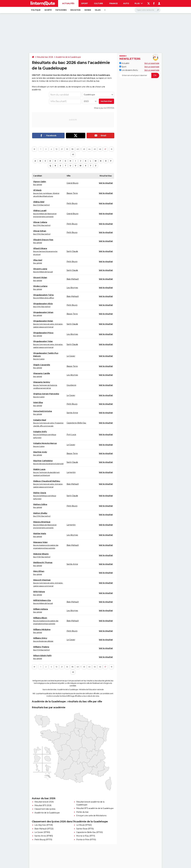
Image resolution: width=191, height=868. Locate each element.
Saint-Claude (72, 251)
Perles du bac (82, 812)
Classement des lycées (45, 809)
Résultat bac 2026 (45, 57)
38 (72, 149)
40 (78, 149)
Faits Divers (61, 10)
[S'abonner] (139, 75)
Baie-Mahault (73, 279)
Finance (113, 3)
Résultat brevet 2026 (44, 802)
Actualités (68, 3)
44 (89, 149)
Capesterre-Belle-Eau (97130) (89, 832)
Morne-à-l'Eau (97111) (86, 836)
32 (67, 149)
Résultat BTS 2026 (43, 805)
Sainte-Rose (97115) (85, 829)
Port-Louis (71, 435)
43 (84, 149)
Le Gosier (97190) (42, 832)
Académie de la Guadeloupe (68, 57)
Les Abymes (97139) (44, 825)
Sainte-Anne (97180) (44, 836)
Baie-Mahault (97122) (44, 829)
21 (62, 149)
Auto (126, 3)
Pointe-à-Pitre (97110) (86, 840)
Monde (88, 10)
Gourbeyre (71, 385)
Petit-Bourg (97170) (43, 840)
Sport (85, 3)
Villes (98, 10)
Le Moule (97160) (84, 825)
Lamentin (71, 472)
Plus (139, 3)
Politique (36, 10)
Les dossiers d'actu (129, 70)
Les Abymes (72, 288)
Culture (98, 3)
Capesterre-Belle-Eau (76, 423)
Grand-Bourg (72, 183)
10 (57, 149)
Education (75, 10)
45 (95, 149)
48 (73, 154)
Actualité (124, 63)
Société (48, 10)
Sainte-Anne (72, 413)
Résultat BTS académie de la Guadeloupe (95, 808)
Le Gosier (71, 356)
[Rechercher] (148, 10)
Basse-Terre (72, 193)
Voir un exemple (152, 63)
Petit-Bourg (72, 203)
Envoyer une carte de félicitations (91, 816)
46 (100, 149)
